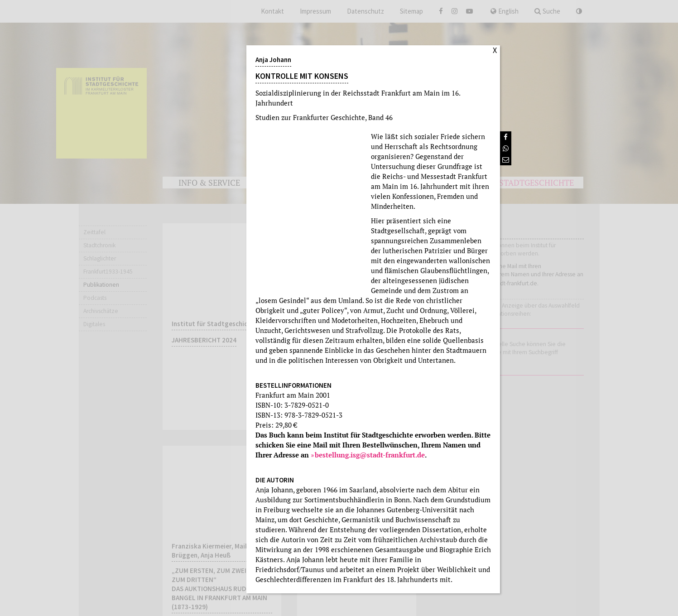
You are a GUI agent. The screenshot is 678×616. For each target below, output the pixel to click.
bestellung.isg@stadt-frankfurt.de (370, 455)
